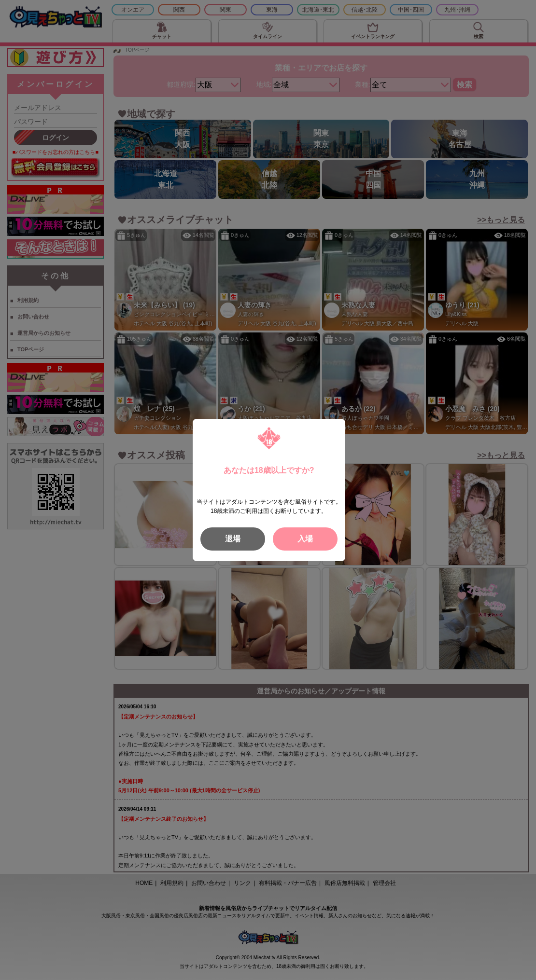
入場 (305, 539)
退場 (233, 539)
